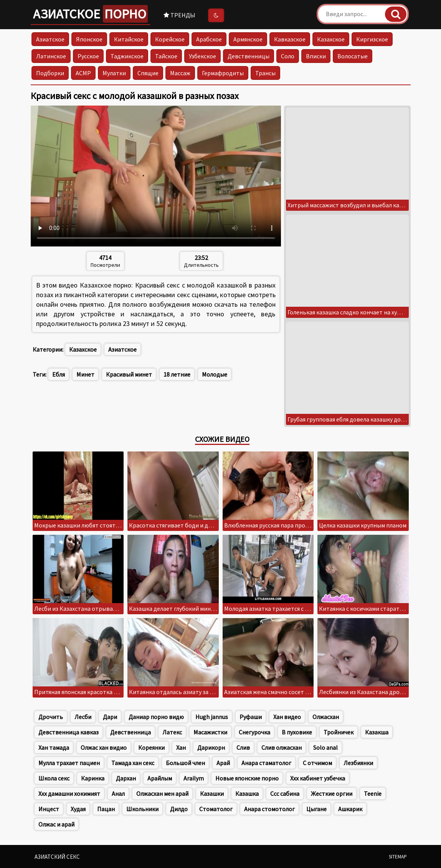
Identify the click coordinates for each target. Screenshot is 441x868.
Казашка (247, 794)
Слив (243, 747)
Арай (223, 763)
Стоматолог (216, 809)
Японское (89, 39)
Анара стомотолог (269, 809)
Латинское (51, 56)
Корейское (170, 39)
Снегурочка (254, 732)
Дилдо (179, 809)
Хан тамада (54, 747)
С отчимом (317, 763)
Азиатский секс (57, 857)
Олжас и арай (56, 824)
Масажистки (210, 732)
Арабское (209, 39)
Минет (85, 374)
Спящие (148, 73)
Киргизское (372, 39)
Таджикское (127, 56)
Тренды (179, 15)
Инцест (49, 809)
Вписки (316, 56)
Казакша (377, 732)
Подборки (50, 73)
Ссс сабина (285, 794)
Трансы (265, 73)
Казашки (212, 794)
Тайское (166, 56)
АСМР (83, 73)
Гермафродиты (223, 73)
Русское (88, 56)
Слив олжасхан (282, 747)
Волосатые (353, 56)
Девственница (130, 732)
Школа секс (54, 778)
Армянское (248, 39)
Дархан (126, 778)
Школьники (142, 809)
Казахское (331, 39)
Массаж (180, 73)
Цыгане (316, 809)
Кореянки (151, 747)
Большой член (185, 763)
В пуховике (297, 732)
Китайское (129, 39)
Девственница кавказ (69, 732)
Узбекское (202, 56)
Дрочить (51, 717)
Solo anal (325, 747)
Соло (288, 56)
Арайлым (160, 778)
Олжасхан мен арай (162, 794)
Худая (78, 809)
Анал (118, 794)
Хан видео (287, 717)
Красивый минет (129, 374)
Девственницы (249, 56)
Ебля (59, 374)
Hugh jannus (212, 717)
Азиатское (90, 14)
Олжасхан (326, 717)
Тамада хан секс (133, 763)
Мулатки (114, 73)
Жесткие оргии (332, 794)
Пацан (106, 809)
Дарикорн (211, 747)
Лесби (83, 717)
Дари (110, 717)
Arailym (194, 778)
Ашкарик (350, 809)
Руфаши (251, 717)
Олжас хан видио (104, 747)
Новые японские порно (247, 778)
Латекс (172, 732)
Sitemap (398, 857)
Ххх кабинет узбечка (318, 778)
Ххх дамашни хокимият (69, 794)
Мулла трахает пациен (69, 763)
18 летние (177, 374)
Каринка (93, 778)
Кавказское (290, 39)
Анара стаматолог (266, 763)
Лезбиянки (358, 763)
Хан (181, 747)
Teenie (373, 794)
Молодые (215, 374)
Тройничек (339, 732)
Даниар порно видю (156, 717)
